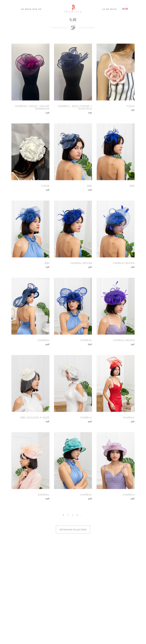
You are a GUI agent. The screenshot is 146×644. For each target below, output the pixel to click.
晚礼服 (35, 9)
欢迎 (23, 9)
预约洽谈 (113, 9)
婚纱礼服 (28, 9)
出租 (104, 9)
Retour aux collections (73, 530)
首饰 (40, 9)
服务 (108, 9)
